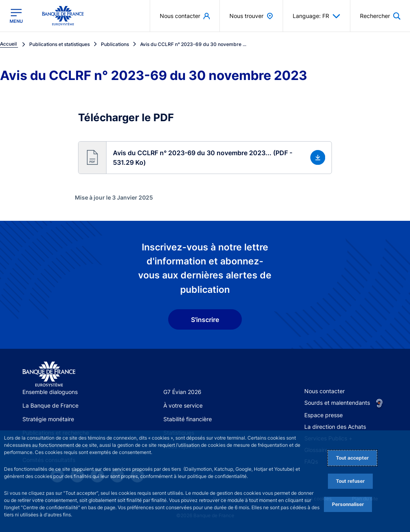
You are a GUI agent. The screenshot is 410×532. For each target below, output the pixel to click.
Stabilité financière (188, 419)
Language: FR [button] (317, 16)
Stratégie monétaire (48, 419)
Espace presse (324, 415)
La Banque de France (50, 405)
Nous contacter (325, 391)
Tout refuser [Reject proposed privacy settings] (350, 481)
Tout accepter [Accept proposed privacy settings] (352, 458)
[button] (205, 158)
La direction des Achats (335, 427)
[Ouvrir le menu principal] (16, 16)
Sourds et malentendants (337, 403)
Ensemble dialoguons (50, 392)
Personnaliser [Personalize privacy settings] (348, 504)
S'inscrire (205, 320)
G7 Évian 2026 (182, 392)
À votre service (183, 405)
